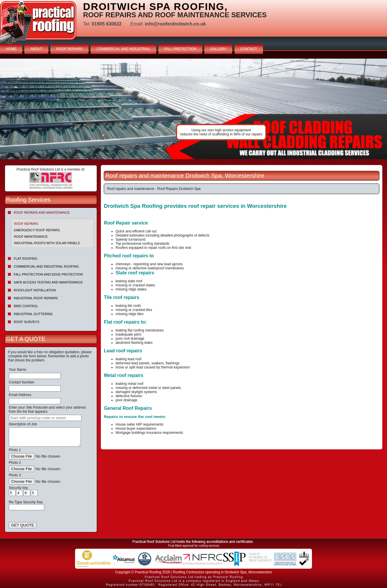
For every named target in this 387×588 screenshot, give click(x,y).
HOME (11, 49)
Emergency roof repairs (37, 230)
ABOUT (36, 49)
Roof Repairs (26, 224)
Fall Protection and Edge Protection (48, 274)
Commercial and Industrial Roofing (46, 266)
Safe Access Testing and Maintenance (48, 282)
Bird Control (26, 306)
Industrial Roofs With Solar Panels (47, 243)
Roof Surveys (27, 322)
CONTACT (249, 49)
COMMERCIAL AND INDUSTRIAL (123, 49)
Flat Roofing (26, 259)
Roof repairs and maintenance (42, 213)
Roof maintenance (31, 237)
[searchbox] (45, 418)
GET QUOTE (23, 525)
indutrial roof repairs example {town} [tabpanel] (193, 109)
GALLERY (218, 49)
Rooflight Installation (35, 290)
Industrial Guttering (33, 314)
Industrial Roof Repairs (36, 298)
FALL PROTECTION (180, 49)
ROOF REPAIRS (69, 49)
